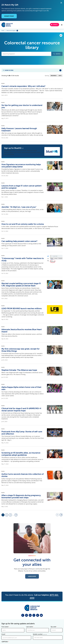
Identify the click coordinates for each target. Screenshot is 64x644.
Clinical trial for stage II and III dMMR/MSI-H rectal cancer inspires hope (21, 410)
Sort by (47, 76)
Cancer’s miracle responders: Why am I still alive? (23, 86)
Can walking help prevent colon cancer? (19, 241)
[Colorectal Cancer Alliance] (7, 25)
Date (60, 76)
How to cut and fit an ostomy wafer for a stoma (23, 224)
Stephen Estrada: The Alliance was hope (19, 370)
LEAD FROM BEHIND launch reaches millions (22, 309)
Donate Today (9, 16)
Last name (29, 627)
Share (61, 35)
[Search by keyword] (26, 54)
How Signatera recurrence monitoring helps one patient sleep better (21, 166)
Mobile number (40, 634)
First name (5, 627)
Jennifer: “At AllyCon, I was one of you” (19, 207)
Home (3, 31)
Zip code (53, 627)
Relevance (54, 76)
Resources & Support (11, 31)
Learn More (32, 578)
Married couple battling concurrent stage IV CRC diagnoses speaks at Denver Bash (21, 285)
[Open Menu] (62, 25)
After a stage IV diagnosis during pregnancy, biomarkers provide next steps (21, 496)
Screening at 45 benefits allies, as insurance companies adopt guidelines (21, 454)
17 (16, 515)
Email (3, 634)
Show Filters (9, 70)
